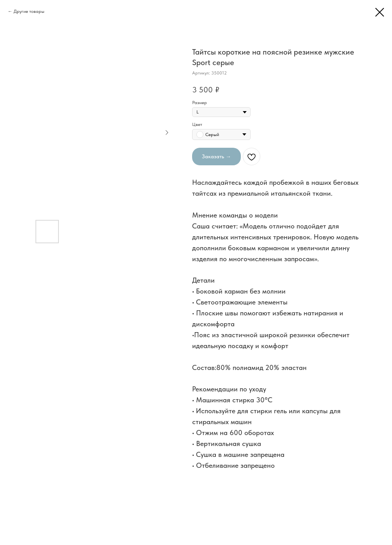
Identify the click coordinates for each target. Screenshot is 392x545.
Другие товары (29, 11)
